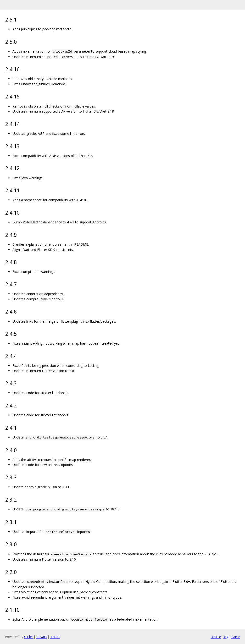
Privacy (42, 637)
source (216, 637)
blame (235, 637)
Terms (55, 637)
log (226, 637)
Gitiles (29, 637)
